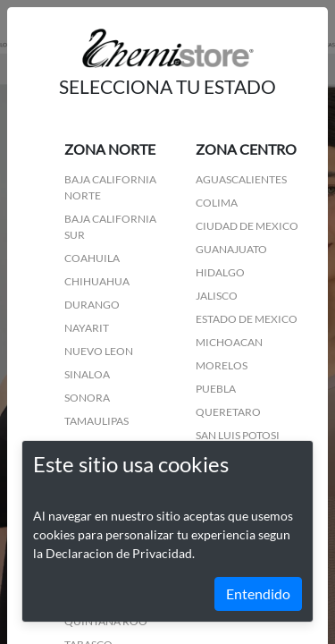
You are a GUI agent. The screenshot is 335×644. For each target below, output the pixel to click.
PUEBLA (216, 389)
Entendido (258, 593)
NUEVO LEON (99, 351)
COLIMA (217, 203)
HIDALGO (220, 272)
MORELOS (222, 365)
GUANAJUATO (231, 249)
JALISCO (217, 296)
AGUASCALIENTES (241, 179)
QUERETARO (228, 412)
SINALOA (87, 374)
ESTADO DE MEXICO (247, 319)
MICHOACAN (229, 342)
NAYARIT (87, 328)
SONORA (87, 398)
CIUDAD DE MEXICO (247, 226)
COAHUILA (92, 258)
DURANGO (92, 305)
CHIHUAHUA (97, 281)
